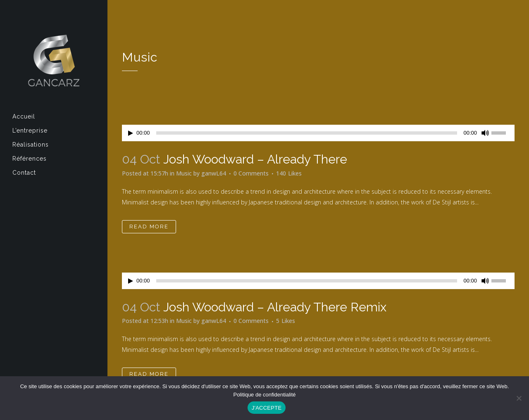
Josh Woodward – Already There (255, 159)
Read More (149, 227)
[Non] (519, 398)
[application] (318, 133)
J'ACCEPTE (267, 408)
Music (184, 173)
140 (289, 173)
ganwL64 (214, 173)
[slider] (307, 133)
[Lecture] (131, 133)
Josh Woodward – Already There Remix (275, 307)
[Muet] (485, 133)
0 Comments (251, 173)
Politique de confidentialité (264, 395)
